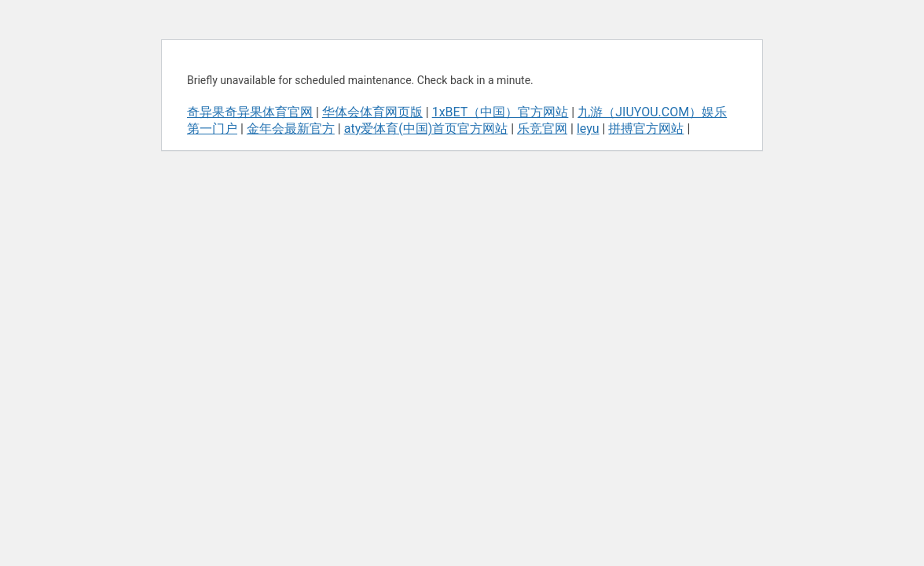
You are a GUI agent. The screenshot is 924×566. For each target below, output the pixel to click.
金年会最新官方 (291, 129)
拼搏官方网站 (646, 129)
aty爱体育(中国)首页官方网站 (426, 129)
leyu (588, 129)
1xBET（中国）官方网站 (500, 112)
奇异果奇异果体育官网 (250, 112)
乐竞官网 (542, 129)
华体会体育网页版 (372, 112)
